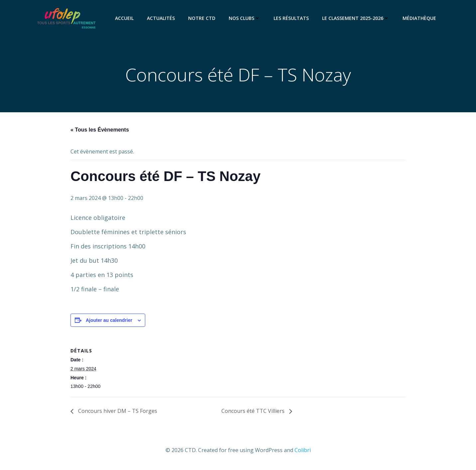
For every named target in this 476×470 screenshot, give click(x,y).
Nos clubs (244, 18)
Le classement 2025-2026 (356, 18)
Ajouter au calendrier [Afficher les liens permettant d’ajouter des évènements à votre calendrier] (109, 320)
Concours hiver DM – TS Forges (117, 411)
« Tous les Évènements (100, 130)
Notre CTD (202, 18)
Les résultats (291, 18)
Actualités (161, 18)
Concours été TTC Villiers (254, 411)
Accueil (124, 18)
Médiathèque (419, 18)
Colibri (303, 450)
